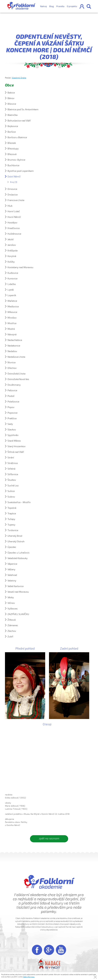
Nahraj (43, 6)
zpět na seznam (49, 838)
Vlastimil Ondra (19, 78)
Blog (51, 6)
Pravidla (60, 6)
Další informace (29, 977)
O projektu (72, 6)
